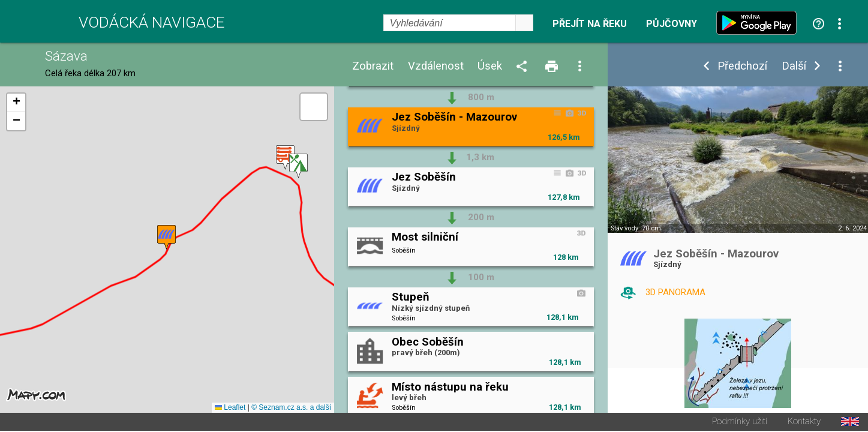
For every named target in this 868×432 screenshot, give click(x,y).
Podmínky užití (740, 423)
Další (794, 66)
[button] (298, 166)
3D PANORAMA (675, 292)
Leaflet (230, 409)
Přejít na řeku (590, 24)
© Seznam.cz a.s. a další (291, 409)
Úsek (490, 66)
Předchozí (742, 66)
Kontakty (804, 423)
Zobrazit (373, 66)
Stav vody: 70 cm (636, 228)
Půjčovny (672, 24)
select (524, 23)
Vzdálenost (436, 66)
